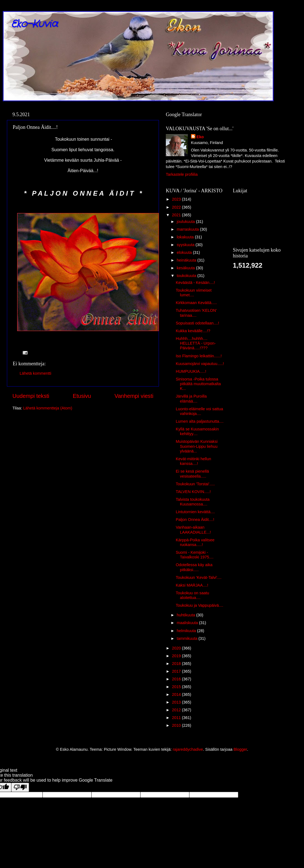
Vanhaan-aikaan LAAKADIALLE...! (193, 530)
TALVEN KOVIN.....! (193, 492)
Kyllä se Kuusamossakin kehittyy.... (197, 431)
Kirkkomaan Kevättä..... (196, 303)
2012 (177, 710)
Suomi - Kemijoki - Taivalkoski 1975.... (195, 555)
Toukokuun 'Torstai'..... (195, 484)
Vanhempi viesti (134, 396)
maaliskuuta (188, 623)
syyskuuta (186, 245)
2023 (177, 199)
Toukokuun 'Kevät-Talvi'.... (199, 577)
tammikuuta (188, 638)
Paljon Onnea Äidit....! (195, 520)
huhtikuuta (187, 615)
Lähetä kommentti (35, 373)
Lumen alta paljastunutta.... (200, 421)
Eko (200, 137)
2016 (177, 679)
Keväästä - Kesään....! (195, 283)
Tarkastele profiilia (182, 174)
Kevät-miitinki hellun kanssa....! (193, 461)
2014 (177, 694)
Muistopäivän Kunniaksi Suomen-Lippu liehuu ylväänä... (197, 446)
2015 (177, 687)
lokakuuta (186, 237)
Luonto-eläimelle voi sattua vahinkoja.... (199, 411)
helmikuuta (187, 631)
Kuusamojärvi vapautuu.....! (200, 364)
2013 (177, 702)
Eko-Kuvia (34, 24)
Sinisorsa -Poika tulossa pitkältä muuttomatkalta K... (198, 384)
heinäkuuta (187, 260)
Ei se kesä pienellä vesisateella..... (192, 474)
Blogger (240, 749)
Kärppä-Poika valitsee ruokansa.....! (195, 542)
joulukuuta (187, 222)
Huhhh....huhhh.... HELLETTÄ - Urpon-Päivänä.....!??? (196, 343)
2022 (177, 207)
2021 (177, 215)
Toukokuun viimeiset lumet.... (194, 293)
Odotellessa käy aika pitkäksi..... (194, 567)
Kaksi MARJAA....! (192, 585)
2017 (177, 671)
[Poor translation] (20, 787)
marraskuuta (188, 229)
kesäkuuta (187, 268)
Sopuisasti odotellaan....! (197, 323)
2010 (177, 725)
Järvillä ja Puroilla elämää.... (191, 399)
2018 (177, 664)
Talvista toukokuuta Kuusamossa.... (193, 502)
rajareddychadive (188, 749)
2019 (177, 656)
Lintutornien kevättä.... (195, 512)
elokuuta (185, 252)
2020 (177, 648)
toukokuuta (187, 276)
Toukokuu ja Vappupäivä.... (200, 605)
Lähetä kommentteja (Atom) (48, 408)
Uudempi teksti (31, 396)
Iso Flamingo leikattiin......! (199, 356)
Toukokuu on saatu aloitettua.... (192, 595)
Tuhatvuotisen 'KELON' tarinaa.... (196, 313)
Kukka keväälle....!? (193, 331)
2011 (177, 718)
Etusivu (82, 396)
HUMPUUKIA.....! (191, 371)
